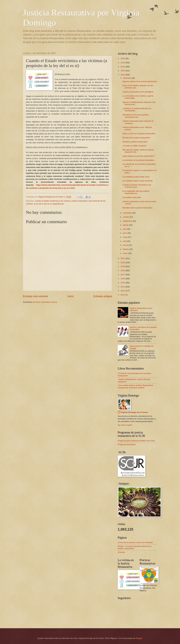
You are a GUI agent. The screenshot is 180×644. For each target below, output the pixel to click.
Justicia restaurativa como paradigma (138, 92)
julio (125, 229)
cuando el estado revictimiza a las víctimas (53, 201)
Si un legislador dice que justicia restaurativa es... (136, 192)
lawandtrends (58, 204)
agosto (126, 225)
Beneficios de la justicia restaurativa (137, 208)
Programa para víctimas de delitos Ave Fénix (136, 441)
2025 (123, 63)
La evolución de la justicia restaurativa (138, 160)
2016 (123, 279)
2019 (123, 266)
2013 (123, 291)
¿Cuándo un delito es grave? (134, 146)
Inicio (71, 296)
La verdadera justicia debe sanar (136, 177)
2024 (123, 67)
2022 (123, 75)
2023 (123, 71)
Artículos (121, 552)
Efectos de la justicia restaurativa (136, 138)
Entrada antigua (103, 296)
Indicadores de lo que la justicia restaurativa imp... (136, 116)
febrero (126, 249)
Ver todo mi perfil (125, 425)
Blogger (139, 638)
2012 (123, 295)
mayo (125, 237)
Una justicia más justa (131, 197)
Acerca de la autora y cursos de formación (135, 542)
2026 (123, 58)
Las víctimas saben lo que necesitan (138, 181)
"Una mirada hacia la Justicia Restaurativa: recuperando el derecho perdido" (136, 386)
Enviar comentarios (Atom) (46, 302)
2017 (123, 275)
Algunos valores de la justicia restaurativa (140, 81)
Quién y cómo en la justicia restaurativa (139, 134)
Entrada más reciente (35, 296)
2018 (123, 271)
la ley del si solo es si (43, 204)
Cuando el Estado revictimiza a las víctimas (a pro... (137, 186)
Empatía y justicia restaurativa (135, 142)
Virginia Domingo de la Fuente (134, 412)
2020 (123, 262)
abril (125, 241)
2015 (123, 283)
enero (126, 253)
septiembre (128, 221)
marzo (126, 245)
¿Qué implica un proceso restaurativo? (139, 156)
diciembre (127, 78)
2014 (123, 287)
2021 (123, 258)
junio (125, 233)
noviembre (127, 213)
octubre (126, 217)
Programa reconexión (127, 444)
